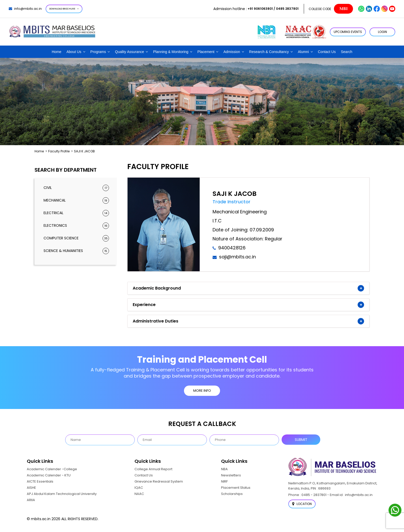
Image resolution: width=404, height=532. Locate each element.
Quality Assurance (129, 52)
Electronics (76, 226)
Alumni (303, 52)
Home (57, 52)
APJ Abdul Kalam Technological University (62, 494)
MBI (343, 9)
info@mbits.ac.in (25, 9)
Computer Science (76, 238)
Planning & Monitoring (171, 52)
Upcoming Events (348, 32)
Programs (98, 52)
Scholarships (232, 494)
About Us (74, 52)
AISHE (31, 488)
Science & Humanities (76, 251)
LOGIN (382, 32)
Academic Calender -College (52, 469)
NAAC (139, 494)
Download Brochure (64, 9)
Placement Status (236, 488)
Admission (232, 52)
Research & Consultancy (269, 52)
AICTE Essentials (40, 481)
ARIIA (31, 500)
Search (347, 52)
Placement (206, 52)
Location (302, 504)
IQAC (139, 488)
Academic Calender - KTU (49, 475)
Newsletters (231, 475)
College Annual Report (153, 469)
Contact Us (327, 52)
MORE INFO (202, 391)
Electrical (76, 213)
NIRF (224, 481)
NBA (224, 469)
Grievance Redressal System (159, 481)
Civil (76, 188)
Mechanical (76, 200)
